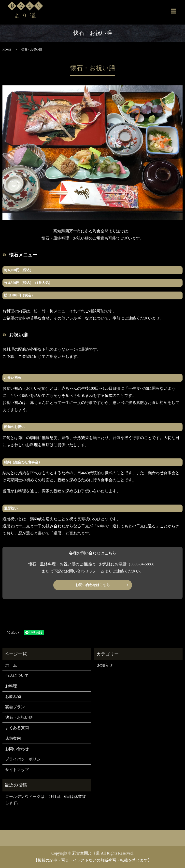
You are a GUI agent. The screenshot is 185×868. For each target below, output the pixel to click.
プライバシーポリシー (25, 759)
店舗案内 (13, 738)
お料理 (11, 686)
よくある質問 (17, 728)
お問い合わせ (17, 749)
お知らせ (105, 665)
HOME (7, 50)
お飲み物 (13, 697)
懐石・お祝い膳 (19, 717)
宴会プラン (15, 707)
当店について (17, 675)
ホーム (11, 665)
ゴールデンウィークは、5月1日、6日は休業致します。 (45, 800)
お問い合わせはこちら (93, 585)
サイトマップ (17, 770)
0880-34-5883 (142, 564)
